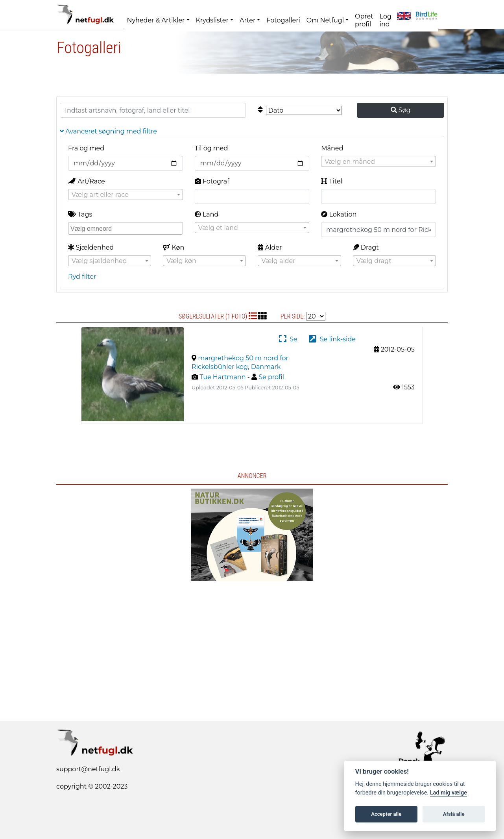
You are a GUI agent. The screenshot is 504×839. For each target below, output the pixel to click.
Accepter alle (386, 814)
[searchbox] (126, 228)
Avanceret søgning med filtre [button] (108, 131)
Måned (332, 148)
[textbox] (378, 162)
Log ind (386, 20)
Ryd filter (82, 277)
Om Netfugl (325, 20)
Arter (247, 20)
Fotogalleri (283, 20)
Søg (401, 110)
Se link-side (332, 339)
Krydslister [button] (212, 20)
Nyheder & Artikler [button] (156, 20)
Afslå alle (454, 814)
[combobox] (378, 161)
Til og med (211, 148)
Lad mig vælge (449, 793)
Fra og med (86, 148)
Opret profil (364, 20)
